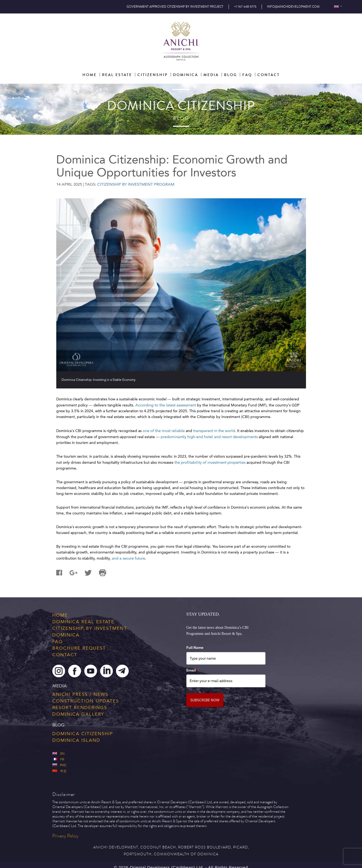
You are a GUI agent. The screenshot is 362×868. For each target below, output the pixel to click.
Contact (65, 655)
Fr (58, 760)
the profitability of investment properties (210, 462)
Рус (59, 765)
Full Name (195, 648)
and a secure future (128, 558)
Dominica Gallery (78, 714)
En (58, 754)
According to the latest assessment (166, 405)
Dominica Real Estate (83, 622)
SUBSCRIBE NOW (205, 700)
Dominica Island (76, 740)
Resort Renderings (80, 707)
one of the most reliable (164, 431)
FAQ (58, 641)
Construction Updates (86, 701)
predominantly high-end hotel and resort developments (209, 437)
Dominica (66, 635)
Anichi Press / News (80, 694)
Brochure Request (79, 648)
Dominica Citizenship (83, 734)
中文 (59, 771)
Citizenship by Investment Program (136, 184)
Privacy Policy (65, 836)
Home (60, 615)
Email (192, 670)
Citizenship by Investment (90, 628)
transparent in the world (214, 431)
